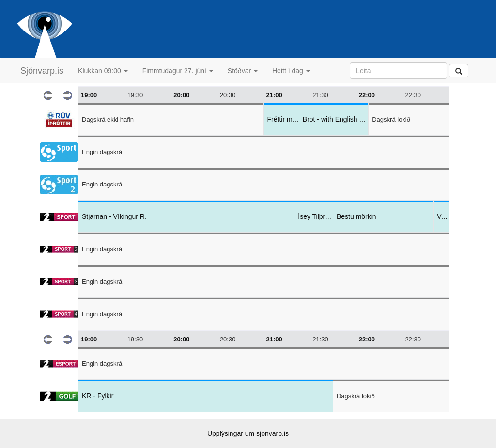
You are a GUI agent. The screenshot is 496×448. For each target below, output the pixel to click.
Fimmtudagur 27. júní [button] (178, 71)
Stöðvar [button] (243, 71)
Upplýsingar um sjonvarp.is (248, 433)
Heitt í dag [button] (291, 71)
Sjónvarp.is (42, 71)
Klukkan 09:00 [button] (103, 71)
